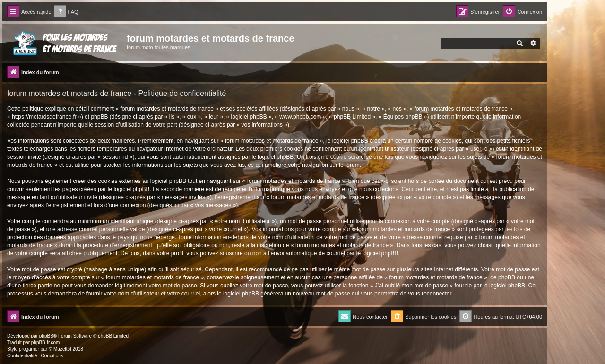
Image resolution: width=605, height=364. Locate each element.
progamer (29, 349)
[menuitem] (66, 12)
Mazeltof (62, 349)
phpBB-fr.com (46, 342)
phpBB (46, 336)
